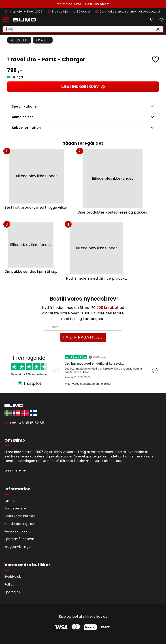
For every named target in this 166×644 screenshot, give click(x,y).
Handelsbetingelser (20, 524)
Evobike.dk (13, 577)
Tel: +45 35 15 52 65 (27, 423)
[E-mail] (83, 327)
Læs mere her (16, 470)
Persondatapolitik (18, 531)
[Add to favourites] (155, 59)
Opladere (43, 40)
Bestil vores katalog (20, 516)
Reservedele (19, 40)
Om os (10, 501)
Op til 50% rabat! (97, 4)
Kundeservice (15, 508)
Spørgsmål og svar (19, 539)
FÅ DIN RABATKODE (83, 337)
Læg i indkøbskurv (83, 87)
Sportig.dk (12, 592)
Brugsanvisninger (18, 547)
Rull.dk (9, 584)
